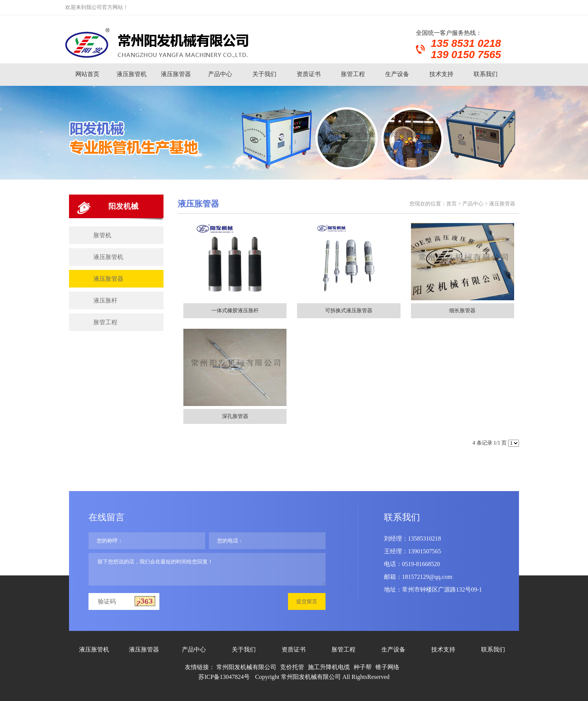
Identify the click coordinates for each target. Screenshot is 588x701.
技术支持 (441, 74)
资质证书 (309, 74)
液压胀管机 (132, 74)
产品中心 (220, 74)
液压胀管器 (176, 74)
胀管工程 (353, 74)
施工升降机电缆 (329, 667)
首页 (451, 204)
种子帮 (363, 667)
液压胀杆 (105, 300)
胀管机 (102, 235)
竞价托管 (292, 667)
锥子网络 (387, 667)
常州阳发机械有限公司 (246, 667)
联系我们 (486, 74)
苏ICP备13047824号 (224, 677)
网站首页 (87, 74)
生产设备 (397, 74)
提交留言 (307, 601)
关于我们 (264, 74)
